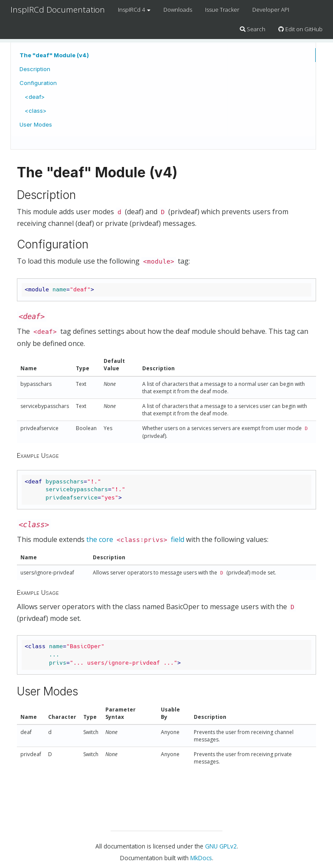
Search (253, 29)
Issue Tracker (222, 10)
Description (35, 69)
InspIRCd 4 (134, 10)
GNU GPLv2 (221, 846)
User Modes (36, 124)
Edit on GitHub (300, 29)
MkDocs (201, 858)
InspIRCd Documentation (58, 10)
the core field (135, 539)
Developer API (271, 10)
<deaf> (35, 97)
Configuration (38, 83)
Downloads (178, 10)
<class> (36, 111)
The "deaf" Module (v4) (54, 55)
